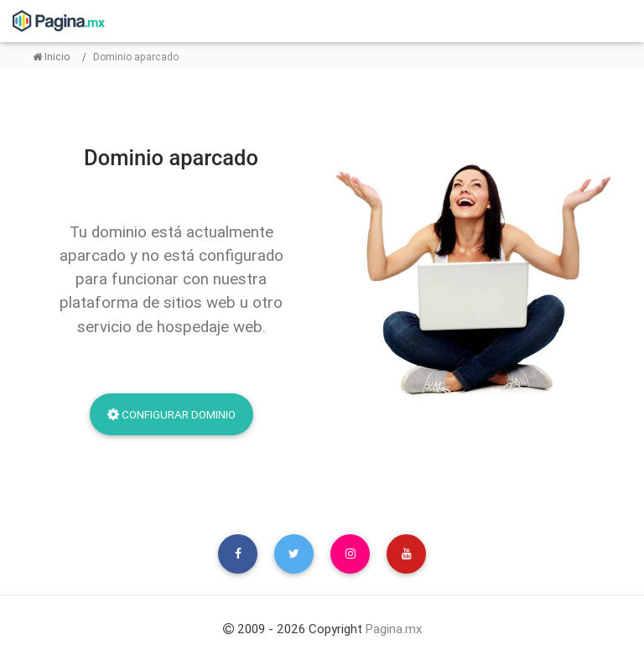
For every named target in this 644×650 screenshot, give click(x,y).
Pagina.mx (394, 629)
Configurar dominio (171, 414)
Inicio (51, 57)
